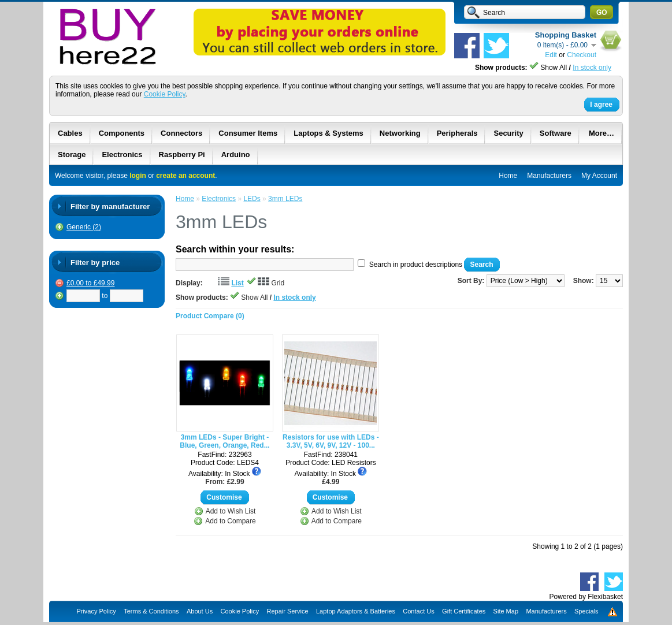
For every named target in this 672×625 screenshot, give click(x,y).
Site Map (506, 611)
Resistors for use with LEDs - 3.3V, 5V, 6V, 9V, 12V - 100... (331, 441)
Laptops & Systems (328, 133)
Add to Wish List (231, 511)
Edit (551, 55)
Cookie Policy (165, 94)
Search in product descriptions (416, 265)
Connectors (181, 133)
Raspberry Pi (182, 155)
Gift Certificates (464, 611)
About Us (200, 611)
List (237, 283)
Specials (586, 611)
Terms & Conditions (151, 611)
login (138, 176)
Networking (400, 133)
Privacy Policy (96, 611)
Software (556, 133)
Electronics (122, 155)
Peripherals (457, 133)
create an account (185, 176)
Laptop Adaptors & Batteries (356, 611)
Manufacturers (549, 176)
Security (508, 133)
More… (602, 133)
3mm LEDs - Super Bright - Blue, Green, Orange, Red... (224, 441)
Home (508, 176)
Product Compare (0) (210, 316)
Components (122, 133)
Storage (72, 155)
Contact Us (418, 611)
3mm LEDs (285, 199)
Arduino (236, 155)
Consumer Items (248, 133)
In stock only (592, 68)
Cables (70, 133)
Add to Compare (230, 521)
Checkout (582, 55)
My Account (599, 176)
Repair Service (288, 611)
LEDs (252, 199)
